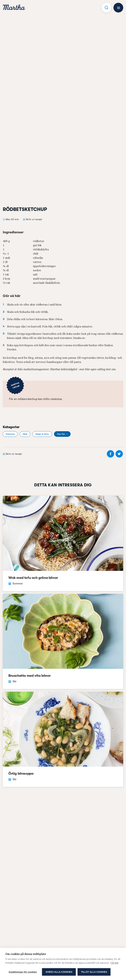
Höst (25, 434)
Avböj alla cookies (59, 972)
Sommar (10, 434)
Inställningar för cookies (23, 972)
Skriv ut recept (34, 219)
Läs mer (115, 963)
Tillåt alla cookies (94, 972)
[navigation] (14, 8)
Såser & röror (42, 434)
